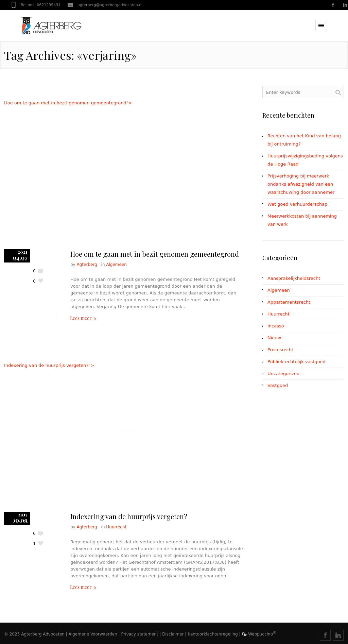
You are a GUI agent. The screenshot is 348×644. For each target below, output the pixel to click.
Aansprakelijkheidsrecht (294, 278)
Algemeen (116, 265)
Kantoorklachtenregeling (213, 634)
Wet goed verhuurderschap (298, 204)
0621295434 (49, 5)
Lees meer (81, 318)
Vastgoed (278, 385)
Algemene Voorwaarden (93, 634)
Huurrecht (116, 527)
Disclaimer (173, 634)
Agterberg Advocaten (43, 634)
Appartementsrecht (289, 302)
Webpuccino (259, 634)
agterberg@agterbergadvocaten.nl (110, 5)
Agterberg (87, 265)
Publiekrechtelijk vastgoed (297, 362)
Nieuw (274, 338)
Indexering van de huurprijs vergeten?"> (126, 431)
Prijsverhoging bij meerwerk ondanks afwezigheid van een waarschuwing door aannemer (301, 184)
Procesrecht (280, 350)
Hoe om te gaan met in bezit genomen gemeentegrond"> (126, 168)
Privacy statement (140, 634)
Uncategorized (283, 374)
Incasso (276, 326)
